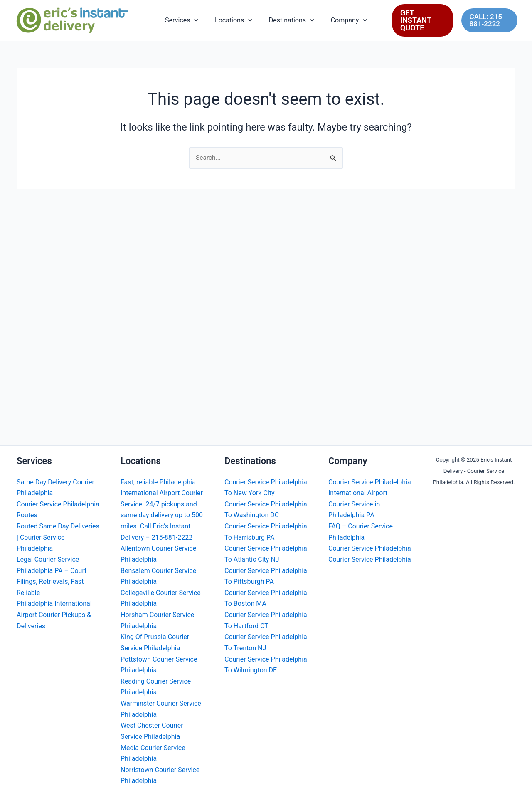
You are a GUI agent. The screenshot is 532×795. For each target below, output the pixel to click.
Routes (27, 517)
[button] (199, 20)
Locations (235, 20)
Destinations (290, 20)
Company (344, 20)
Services (187, 20)
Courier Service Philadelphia (58, 507)
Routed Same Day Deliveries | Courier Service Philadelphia (58, 540)
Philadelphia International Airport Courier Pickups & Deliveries (54, 616)
